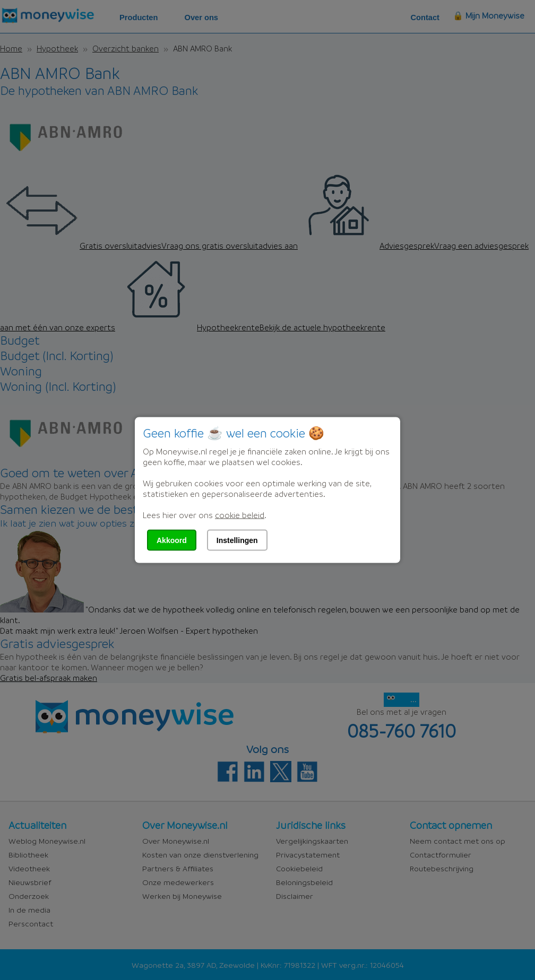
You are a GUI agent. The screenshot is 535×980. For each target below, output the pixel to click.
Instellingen (237, 540)
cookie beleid (240, 515)
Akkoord (172, 540)
